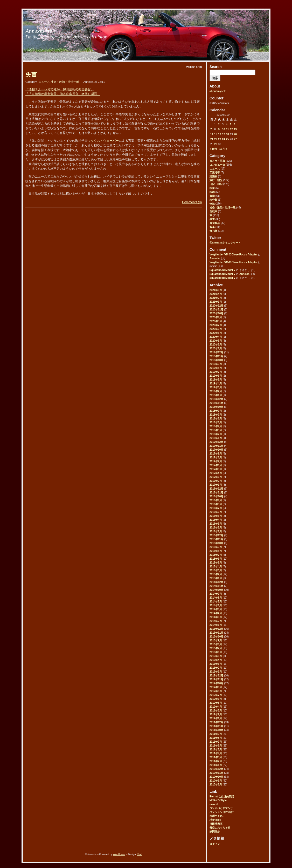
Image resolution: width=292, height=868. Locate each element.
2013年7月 (216, 648)
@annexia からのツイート (225, 243)
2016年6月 (216, 512)
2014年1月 (216, 625)
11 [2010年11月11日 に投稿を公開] (228, 129)
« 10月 (213, 149)
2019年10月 (216, 360)
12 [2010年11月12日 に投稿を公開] (231, 129)
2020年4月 (216, 337)
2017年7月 (216, 461)
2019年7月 (216, 372)
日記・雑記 (216, 184)
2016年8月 (216, 504)
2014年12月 (216, 582)
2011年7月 (216, 742)
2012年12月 (216, 676)
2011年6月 (216, 746)
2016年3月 (216, 524)
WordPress (119, 854)
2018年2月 (216, 434)
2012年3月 (216, 711)
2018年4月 (216, 426)
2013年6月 (216, 652)
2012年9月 (216, 687)
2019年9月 (216, 364)
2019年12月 (216, 352)
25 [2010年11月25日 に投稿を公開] (228, 139)
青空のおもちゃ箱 (220, 828)
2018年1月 (216, 438)
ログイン (215, 844)
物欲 (212, 204)
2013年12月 (216, 629)
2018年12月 (216, 399)
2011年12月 (216, 722)
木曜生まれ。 (217, 816)
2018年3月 (216, 430)
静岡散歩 (215, 832)
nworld (214, 804)
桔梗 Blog (215, 820)
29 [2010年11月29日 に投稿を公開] (216, 144)
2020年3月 (216, 341)
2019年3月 (216, 387)
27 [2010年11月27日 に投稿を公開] (235, 139)
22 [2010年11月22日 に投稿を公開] (216, 139)
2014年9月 (216, 594)
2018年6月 (216, 419)
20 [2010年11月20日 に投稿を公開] (235, 134)
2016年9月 (216, 500)
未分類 (213, 200)
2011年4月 (216, 753)
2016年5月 (216, 516)
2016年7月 (216, 508)
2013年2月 (216, 668)
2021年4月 (216, 294)
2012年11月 (216, 679)
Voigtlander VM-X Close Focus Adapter (233, 255)
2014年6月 (216, 605)
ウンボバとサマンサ (221, 808)
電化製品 (215, 223)
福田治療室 (216, 824)
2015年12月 (216, 535)
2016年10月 (216, 496)
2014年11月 (216, 586)
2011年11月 (216, 726)
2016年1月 (216, 531)
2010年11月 (216, 773)
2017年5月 (216, 469)
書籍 (212, 196)
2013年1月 (216, 672)
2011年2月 (216, 761)
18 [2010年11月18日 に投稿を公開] (228, 134)
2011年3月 (216, 757)
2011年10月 (216, 730)
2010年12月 (216, 769)
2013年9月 (216, 640)
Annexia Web (40, 31)
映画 (212, 192)
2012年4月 (216, 707)
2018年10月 (216, 407)
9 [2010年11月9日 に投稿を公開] (219, 129)
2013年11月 (216, 633)
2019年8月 (216, 368)
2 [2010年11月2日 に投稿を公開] (219, 124)
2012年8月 (216, 691)
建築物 (213, 176)
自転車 (213, 211)
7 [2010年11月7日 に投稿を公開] (211, 129)
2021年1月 (216, 302)
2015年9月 (216, 547)
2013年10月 (216, 637)
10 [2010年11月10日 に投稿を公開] (223, 129)
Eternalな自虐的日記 (222, 796)
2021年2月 (216, 298)
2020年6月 (216, 329)
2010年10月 (216, 777)
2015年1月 (216, 578)
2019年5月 (216, 380)
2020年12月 (216, 306)
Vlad (140, 854)
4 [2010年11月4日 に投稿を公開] (227, 124)
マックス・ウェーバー (103, 141)
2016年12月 (216, 489)
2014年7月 (216, 602)
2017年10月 (216, 450)
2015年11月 (216, 539)
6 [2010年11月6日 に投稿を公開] (235, 124)
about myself (218, 91)
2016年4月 (216, 520)
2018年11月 (216, 403)
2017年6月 (216, 465)
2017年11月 (216, 446)
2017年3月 (216, 477)
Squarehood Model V (222, 270)
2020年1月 (216, 348)
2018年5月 (216, 422)
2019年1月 (216, 395)
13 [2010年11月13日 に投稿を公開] (235, 129)
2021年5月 (216, 290)
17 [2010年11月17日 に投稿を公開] (223, 134)
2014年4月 (216, 613)
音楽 (212, 227)
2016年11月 (216, 493)
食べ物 (213, 231)
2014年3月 (216, 617)
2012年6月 (216, 699)
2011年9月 (216, 734)
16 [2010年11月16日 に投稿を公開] (220, 134)
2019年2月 (216, 391)
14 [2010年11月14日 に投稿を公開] (212, 134)
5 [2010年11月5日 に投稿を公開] (231, 124)
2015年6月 (216, 559)
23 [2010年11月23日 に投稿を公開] (220, 139)
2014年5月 (216, 609)
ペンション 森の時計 (222, 812)
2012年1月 (216, 718)
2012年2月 (216, 714)
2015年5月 (216, 563)
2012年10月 (216, 683)
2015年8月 (216, 551)
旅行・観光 (216, 180)
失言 (31, 75)
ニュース (215, 169)
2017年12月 (216, 442)
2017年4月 (216, 473)
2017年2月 (216, 481)
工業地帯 (215, 172)
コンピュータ (217, 165)
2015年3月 (216, 570)
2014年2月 (216, 621)
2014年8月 (216, 598)
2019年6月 (216, 376)
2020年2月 (216, 345)
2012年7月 (216, 695)
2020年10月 (216, 313)
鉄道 (212, 219)
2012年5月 (216, 703)
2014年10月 (216, 590)
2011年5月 (216, 750)
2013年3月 (216, 664)
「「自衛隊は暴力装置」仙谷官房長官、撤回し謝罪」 (63, 94)
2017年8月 (216, 457)
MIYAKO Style (218, 800)
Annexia (215, 258)
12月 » (223, 149)
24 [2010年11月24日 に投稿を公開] (223, 139)
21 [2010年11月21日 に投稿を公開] (212, 139)
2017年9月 (216, 454)
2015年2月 (216, 574)
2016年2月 (216, 528)
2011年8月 (216, 738)
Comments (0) (192, 202)
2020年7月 (216, 325)
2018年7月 (216, 415)
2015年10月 (216, 543)
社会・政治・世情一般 (223, 208)
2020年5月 (216, 333)
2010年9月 (216, 781)
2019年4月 (216, 384)
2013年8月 (216, 644)
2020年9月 (216, 317)
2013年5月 (216, 656)
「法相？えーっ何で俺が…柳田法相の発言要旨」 (60, 89)
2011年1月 (216, 765)
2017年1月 (216, 485)
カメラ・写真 (217, 161)
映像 (212, 188)
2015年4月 (216, 567)
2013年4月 (216, 660)
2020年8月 (216, 321)
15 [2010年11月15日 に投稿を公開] (216, 134)
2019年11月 (216, 356)
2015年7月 (216, 555)
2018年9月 (216, 411)
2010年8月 (216, 785)
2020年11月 (216, 310)
